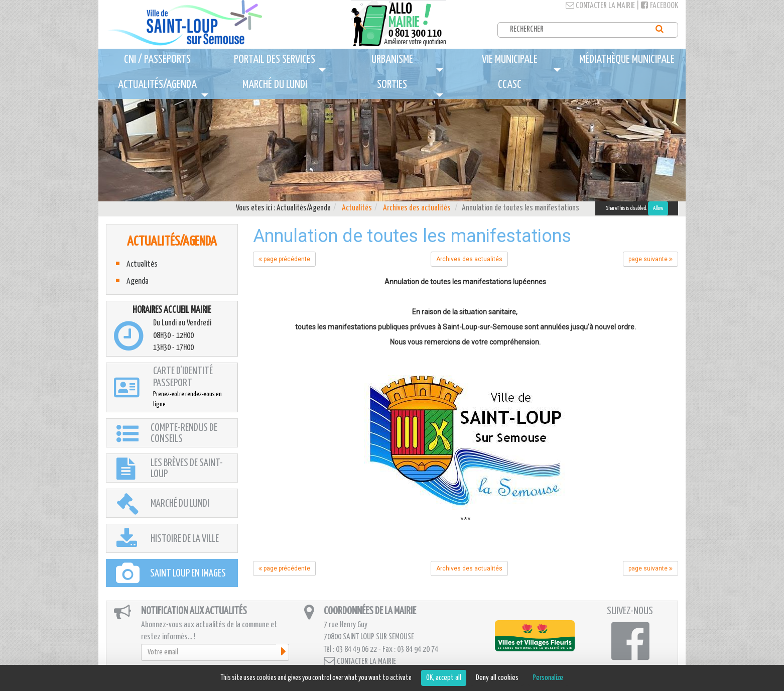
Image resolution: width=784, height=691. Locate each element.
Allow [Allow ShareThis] (658, 208)
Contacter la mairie (600, 6)
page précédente (284, 259)
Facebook (660, 6)
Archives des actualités (417, 208)
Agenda (138, 281)
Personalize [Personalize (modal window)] (548, 678)
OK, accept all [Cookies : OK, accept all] (444, 678)
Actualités (357, 208)
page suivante (650, 259)
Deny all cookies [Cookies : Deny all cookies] (497, 678)
